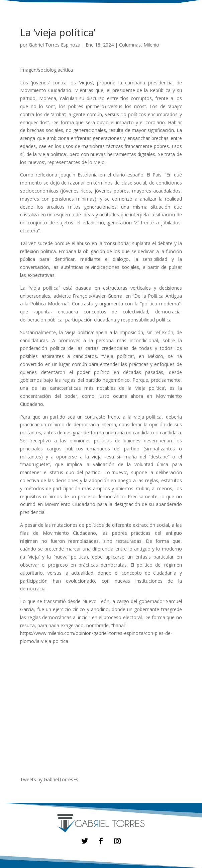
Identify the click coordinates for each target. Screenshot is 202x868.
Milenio (151, 45)
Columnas (130, 45)
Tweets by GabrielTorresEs (49, 779)
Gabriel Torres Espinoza (55, 45)
